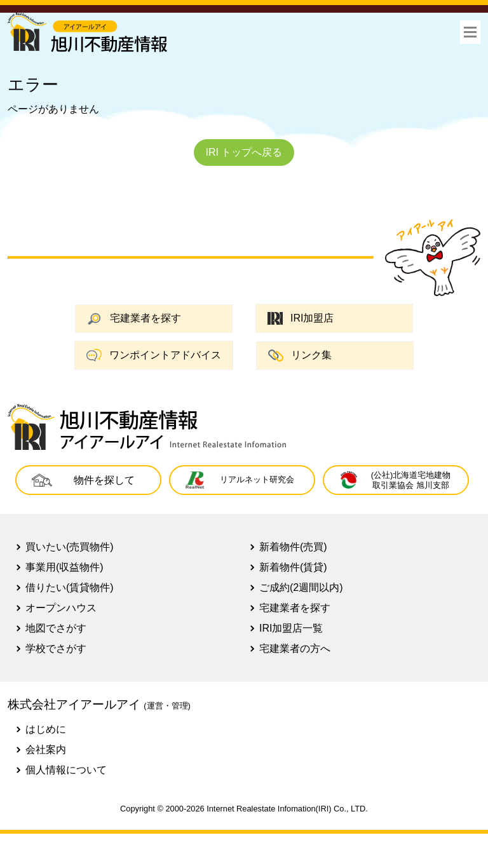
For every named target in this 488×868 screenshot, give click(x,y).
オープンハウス (61, 608)
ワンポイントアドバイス (154, 355)
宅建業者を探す (134, 319)
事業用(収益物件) (64, 567)
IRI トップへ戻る (244, 152)
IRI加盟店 (301, 319)
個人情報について (66, 770)
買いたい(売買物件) (70, 547)
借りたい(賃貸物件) (70, 587)
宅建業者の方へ (295, 648)
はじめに (46, 729)
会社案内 (46, 749)
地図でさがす (56, 628)
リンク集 (300, 356)
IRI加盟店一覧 (291, 628)
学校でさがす (56, 648)
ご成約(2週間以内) (301, 587)
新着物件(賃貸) (293, 567)
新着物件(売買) (293, 547)
